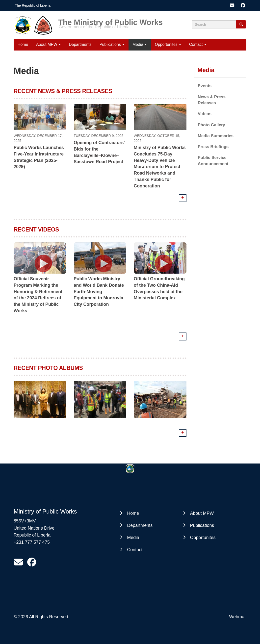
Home (23, 44)
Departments (80, 44)
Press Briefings (213, 147)
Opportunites (166, 44)
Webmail (238, 617)
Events (205, 86)
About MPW (47, 44)
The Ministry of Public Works (110, 21)
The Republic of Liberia (33, 5)
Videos (205, 114)
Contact (196, 44)
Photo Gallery (212, 125)
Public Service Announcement (213, 161)
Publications (110, 44)
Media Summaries (216, 136)
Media (138, 44)
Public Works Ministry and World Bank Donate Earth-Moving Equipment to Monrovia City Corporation (99, 292)
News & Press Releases (212, 100)
